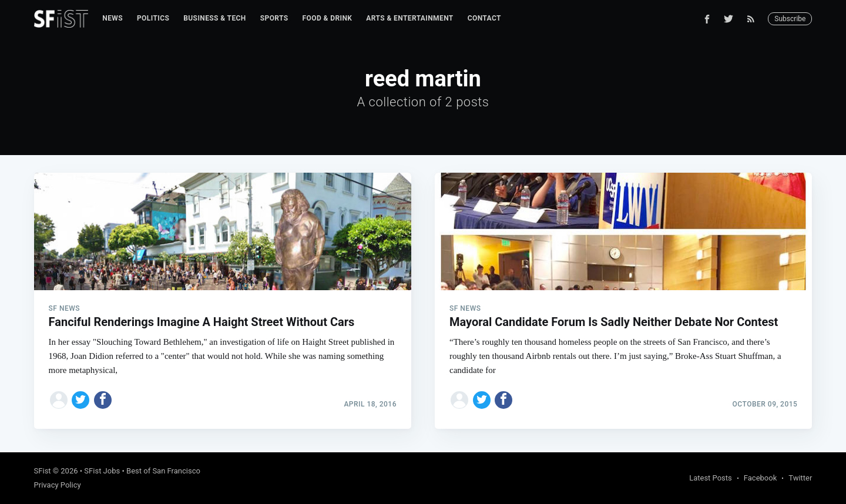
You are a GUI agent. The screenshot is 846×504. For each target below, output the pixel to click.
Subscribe (790, 19)
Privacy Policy (58, 485)
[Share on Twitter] (80, 400)
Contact (484, 18)
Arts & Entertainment (409, 18)
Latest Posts (711, 478)
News (113, 18)
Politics (153, 18)
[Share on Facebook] (103, 400)
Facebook (760, 478)
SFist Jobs (102, 471)
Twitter (800, 478)
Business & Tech (215, 18)
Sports (274, 18)
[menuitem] (113, 19)
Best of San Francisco (163, 471)
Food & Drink (328, 18)
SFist (43, 471)
